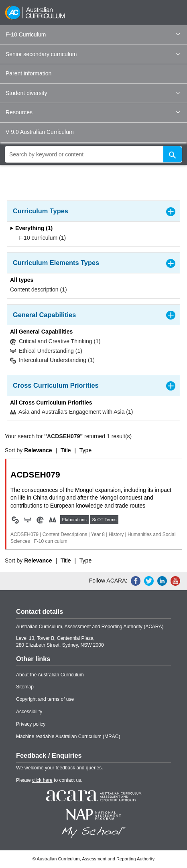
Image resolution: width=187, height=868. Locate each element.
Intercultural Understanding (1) (52, 360)
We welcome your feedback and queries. (60, 768)
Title (66, 450)
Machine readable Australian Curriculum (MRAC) (68, 736)
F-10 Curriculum (93, 34)
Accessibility (29, 712)
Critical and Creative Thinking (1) (55, 341)
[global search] (93, 154)
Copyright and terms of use (45, 699)
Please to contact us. (49, 780)
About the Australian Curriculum (50, 675)
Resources (93, 112)
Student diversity (93, 93)
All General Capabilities (41, 332)
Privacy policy (31, 724)
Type (85, 450)
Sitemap (25, 687)
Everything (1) (31, 228)
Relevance (38, 450)
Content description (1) (39, 289)
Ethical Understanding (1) (46, 351)
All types (22, 280)
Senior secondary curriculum (93, 54)
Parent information (28, 73)
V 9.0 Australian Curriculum (40, 132)
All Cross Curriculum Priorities (51, 403)
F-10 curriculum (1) (40, 238)
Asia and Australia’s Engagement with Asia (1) (71, 412)
